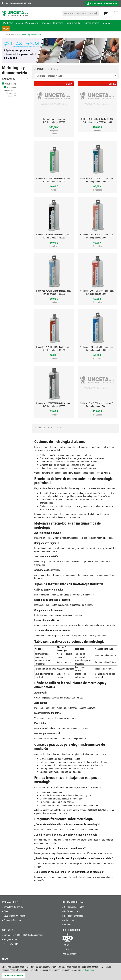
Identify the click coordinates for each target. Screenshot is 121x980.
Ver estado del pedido (13, 907)
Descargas (58, 23)
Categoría (15, 79)
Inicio (6, 35)
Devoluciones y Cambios (14, 916)
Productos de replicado (12, 95)
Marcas (19, 23)
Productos (8, 23)
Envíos (7, 911)
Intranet (68, 925)
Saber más (89, 970)
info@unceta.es (10, 939)
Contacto (106, 23)
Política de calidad (71, 954)
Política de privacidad (74, 916)
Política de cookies (72, 911)
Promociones (32, 23)
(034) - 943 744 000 (12, 944)
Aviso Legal (69, 920)
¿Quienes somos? (91, 23)
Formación (46, 23)
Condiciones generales (74, 907)
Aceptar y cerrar (14, 975)
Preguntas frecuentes (13, 920)
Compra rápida (73, 23)
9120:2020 (67, 949)
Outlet (6, 29)
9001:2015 (67, 945)
